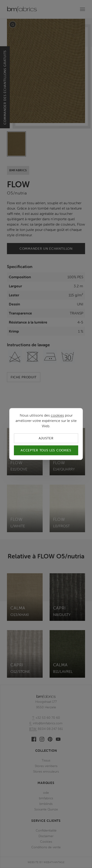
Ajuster (46, 438)
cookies (57, 415)
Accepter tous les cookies (46, 450)
